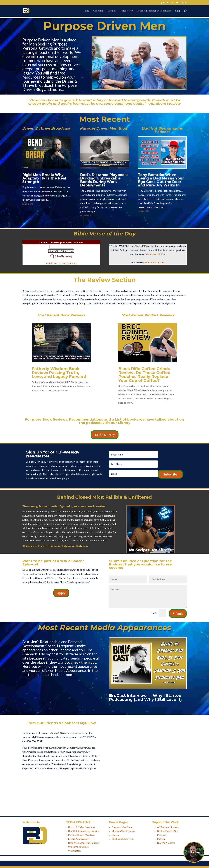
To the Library (105, 435)
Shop (178, 11)
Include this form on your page (61, 263)
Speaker (112, 11)
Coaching (98, 11)
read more (28, 204)
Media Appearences (79, 839)
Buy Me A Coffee (166, 843)
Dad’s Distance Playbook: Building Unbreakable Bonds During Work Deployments (104, 180)
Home (86, 11)
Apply (61, 593)
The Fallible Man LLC (123, 839)
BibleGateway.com (154, 262)
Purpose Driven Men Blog (82, 835)
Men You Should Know (123, 831)
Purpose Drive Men (122, 827)
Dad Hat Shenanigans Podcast (84, 831)
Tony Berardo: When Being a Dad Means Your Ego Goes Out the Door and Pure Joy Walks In (161, 180)
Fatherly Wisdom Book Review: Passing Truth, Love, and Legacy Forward (59, 373)
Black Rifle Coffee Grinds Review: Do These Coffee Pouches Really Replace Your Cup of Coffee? (144, 375)
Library (115, 835)
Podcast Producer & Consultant (154, 11)
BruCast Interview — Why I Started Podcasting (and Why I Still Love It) (145, 697)
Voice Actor (127, 11)
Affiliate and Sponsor (168, 827)
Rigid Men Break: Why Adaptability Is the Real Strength (44, 178)
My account (165, 3)
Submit (178, 613)
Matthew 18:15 (155, 254)
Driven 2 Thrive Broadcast (82, 827)
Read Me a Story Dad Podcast (84, 843)
